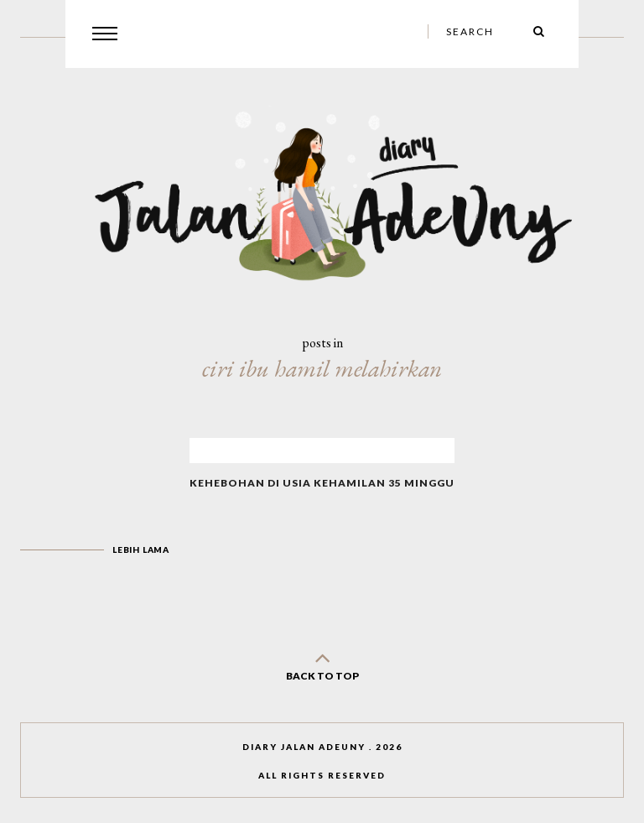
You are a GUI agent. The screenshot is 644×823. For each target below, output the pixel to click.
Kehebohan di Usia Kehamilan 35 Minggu (322, 483)
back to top (322, 663)
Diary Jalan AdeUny (304, 747)
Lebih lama (141, 550)
